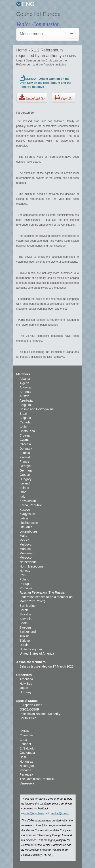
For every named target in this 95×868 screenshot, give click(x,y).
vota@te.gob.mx (34, 813)
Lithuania (26, 527)
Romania (26, 588)
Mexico (25, 540)
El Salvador (28, 748)
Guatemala (27, 753)
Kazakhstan (28, 501)
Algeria (25, 383)
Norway (25, 571)
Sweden (25, 627)
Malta (23, 536)
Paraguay (26, 774)
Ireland (24, 488)
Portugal (25, 584)
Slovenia (26, 619)
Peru (23, 575)
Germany (26, 470)
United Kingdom (31, 649)
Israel (23, 492)
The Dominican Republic (37, 779)
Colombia (26, 735)
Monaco (25, 549)
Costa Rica (27, 431)
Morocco (26, 558)
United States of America (37, 654)
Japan (24, 688)
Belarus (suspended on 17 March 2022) (47, 666)
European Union (31, 705)
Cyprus (25, 440)
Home (22, 50)
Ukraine (25, 645)
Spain (24, 623)
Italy (23, 496)
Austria (25, 396)
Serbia (24, 610)
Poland (25, 579)
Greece (25, 475)
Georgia (25, 466)
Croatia (25, 435)
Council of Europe (39, 14)
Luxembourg (28, 531)
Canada (25, 422)
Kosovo (25, 510)
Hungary (26, 479)
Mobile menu (31, 34)
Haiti (23, 757)
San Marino (28, 606)
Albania (25, 379)
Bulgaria (25, 418)
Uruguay (26, 692)
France (25, 462)
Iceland (25, 483)
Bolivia (24, 731)
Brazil (24, 414)
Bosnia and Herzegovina (37, 409)
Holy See (26, 684)
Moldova (26, 545)
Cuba (23, 740)
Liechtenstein (29, 523)
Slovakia (26, 614)
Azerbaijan (27, 400)
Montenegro (28, 553)
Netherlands (28, 562)
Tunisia (25, 636)
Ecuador (25, 744)
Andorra (25, 387)
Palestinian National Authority (40, 714)
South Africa (28, 718)
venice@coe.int (60, 813)
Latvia (24, 518)
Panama (25, 770)
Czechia (25, 444)
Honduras (26, 762)
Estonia (25, 453)
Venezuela (27, 783)
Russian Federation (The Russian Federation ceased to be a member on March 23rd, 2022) (46, 597)
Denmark (26, 449)
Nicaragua (27, 766)
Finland (25, 457)
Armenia (25, 392)
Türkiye (25, 641)
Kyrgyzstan (27, 514)
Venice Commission (38, 24)
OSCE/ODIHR (30, 709)
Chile (23, 427)
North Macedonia (32, 566)
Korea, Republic (31, 505)
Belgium (25, 405)
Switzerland (28, 632)
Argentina (26, 679)
